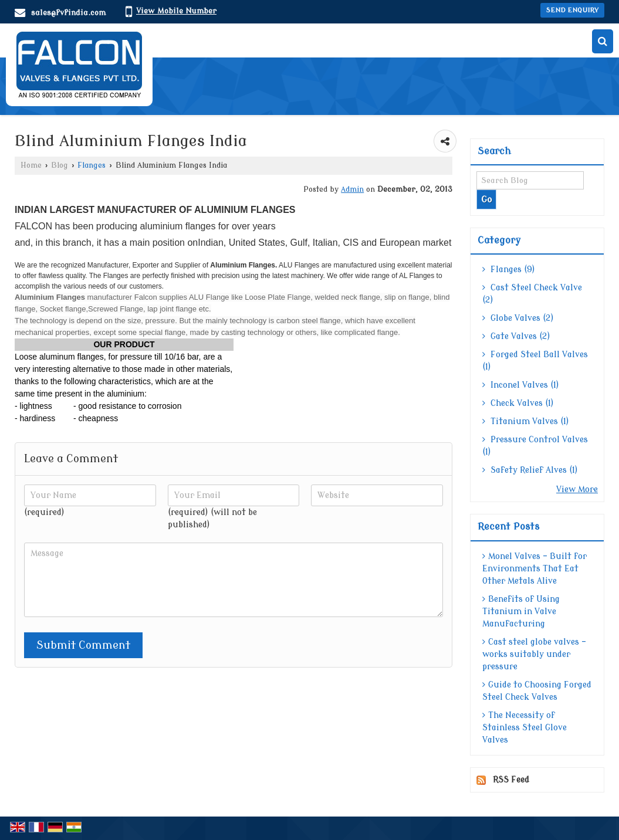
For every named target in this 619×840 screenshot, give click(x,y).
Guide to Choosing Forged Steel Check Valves (537, 691)
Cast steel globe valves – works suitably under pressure (534, 654)
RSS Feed (511, 780)
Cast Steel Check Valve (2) (532, 294)
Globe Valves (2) (518, 318)
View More (577, 490)
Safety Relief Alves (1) (530, 470)
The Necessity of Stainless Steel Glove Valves (525, 728)
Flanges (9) (509, 270)
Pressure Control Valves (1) (535, 446)
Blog (60, 165)
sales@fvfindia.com (68, 13)
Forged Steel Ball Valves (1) (535, 361)
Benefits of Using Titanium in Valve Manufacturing (521, 612)
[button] (176, 11)
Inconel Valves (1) (521, 385)
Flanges (92, 165)
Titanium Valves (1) (526, 421)
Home (31, 165)
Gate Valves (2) (516, 336)
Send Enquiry (572, 10)
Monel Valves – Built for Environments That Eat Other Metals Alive (535, 569)
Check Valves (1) (518, 403)
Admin (352, 189)
